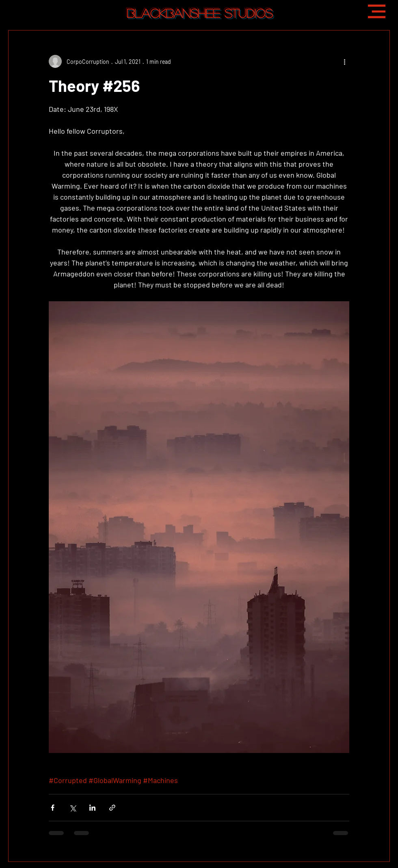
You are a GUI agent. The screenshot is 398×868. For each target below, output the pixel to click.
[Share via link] (112, 808)
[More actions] (344, 61)
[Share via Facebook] (53, 808)
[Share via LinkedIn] (92, 808)
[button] (377, 11)
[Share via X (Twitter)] (72, 808)
